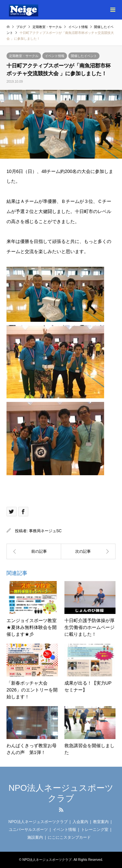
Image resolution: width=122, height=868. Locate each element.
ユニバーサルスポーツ (28, 830)
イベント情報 (55, 56)
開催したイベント (84, 56)
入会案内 (80, 822)
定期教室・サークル (24, 56)
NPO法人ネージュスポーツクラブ (61, 793)
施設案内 (35, 837)
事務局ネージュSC (45, 531)
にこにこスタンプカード (69, 837)
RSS (61, 810)
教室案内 (101, 822)
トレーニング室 (95, 830)
